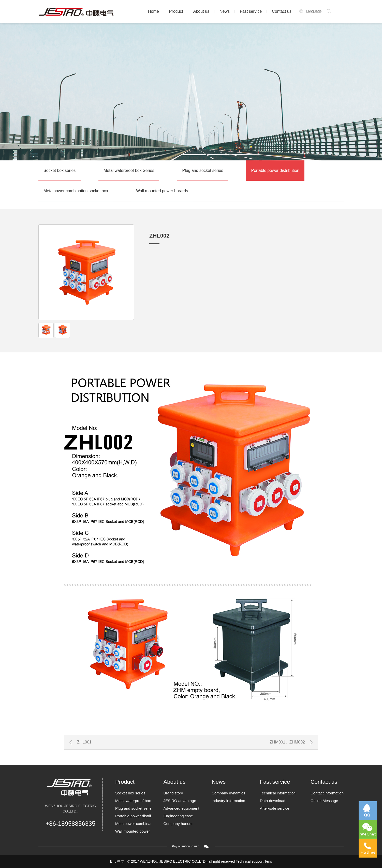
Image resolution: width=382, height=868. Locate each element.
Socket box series (60, 170)
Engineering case (178, 816)
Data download (273, 801)
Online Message (324, 801)
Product (176, 11)
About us (201, 11)
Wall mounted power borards (162, 191)
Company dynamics (228, 793)
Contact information (327, 793)
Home (153, 11)
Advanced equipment (181, 808)
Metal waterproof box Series (129, 170)
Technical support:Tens (254, 861)
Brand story (173, 793)
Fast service (251, 11)
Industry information (228, 801)
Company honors (178, 824)
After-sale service (275, 808)
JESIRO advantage (180, 801)
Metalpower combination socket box (76, 191)
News (225, 11)
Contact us (282, 11)
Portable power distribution (275, 170)
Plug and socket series (203, 170)
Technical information (278, 793)
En (112, 861)
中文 (121, 861)
